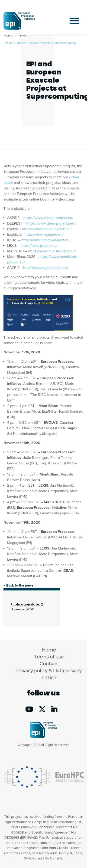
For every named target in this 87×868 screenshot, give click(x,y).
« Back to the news (18, 585)
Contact (49, 664)
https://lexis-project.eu (39, 246)
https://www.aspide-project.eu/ (48, 218)
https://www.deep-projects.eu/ (51, 223)
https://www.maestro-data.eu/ (52, 251)
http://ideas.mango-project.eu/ (46, 240)
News (23, 35)
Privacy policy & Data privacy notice (49, 674)
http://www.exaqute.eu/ (45, 235)
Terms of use (49, 657)
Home (8, 35)
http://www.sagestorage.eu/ (46, 268)
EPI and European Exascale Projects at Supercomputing (40, 42)
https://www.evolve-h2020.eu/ (47, 229)
